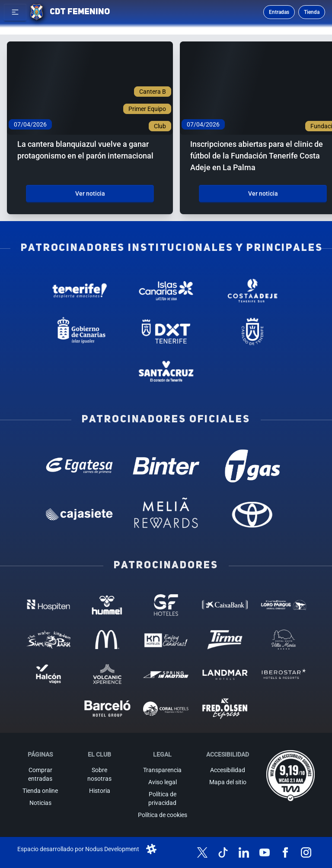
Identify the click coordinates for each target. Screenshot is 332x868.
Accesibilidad (228, 770)
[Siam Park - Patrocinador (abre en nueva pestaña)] (48, 640)
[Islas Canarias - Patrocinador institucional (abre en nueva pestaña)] (166, 291)
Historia (100, 791)
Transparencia (162, 770)
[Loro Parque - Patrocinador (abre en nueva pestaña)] (284, 605)
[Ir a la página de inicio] (37, 12)
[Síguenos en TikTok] (223, 852)
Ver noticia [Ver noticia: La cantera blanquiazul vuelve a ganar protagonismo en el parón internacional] (90, 193)
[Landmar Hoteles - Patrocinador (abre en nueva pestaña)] (225, 674)
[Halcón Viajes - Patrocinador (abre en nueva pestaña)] (48, 674)
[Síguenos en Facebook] (285, 852)
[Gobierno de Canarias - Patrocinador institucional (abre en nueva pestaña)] (80, 331)
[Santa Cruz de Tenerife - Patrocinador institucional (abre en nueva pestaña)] (166, 372)
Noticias (40, 803)
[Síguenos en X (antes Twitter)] (202, 852)
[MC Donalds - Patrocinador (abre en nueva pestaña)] (107, 640)
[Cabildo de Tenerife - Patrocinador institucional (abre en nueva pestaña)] (252, 331)
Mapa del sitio (228, 782)
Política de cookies (163, 815)
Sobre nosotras (99, 774)
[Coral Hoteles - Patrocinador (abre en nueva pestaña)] (166, 709)
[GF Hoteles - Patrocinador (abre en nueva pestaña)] (166, 605)
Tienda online (40, 791)
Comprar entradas (40, 774)
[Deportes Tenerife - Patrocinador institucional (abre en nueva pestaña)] (166, 331)
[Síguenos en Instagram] (306, 852)
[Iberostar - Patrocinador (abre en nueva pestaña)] (284, 674)
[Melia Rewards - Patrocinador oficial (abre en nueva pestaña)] (166, 514)
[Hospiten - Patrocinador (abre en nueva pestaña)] (48, 605)
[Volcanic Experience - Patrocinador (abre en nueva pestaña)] (107, 674)
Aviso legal (163, 782)
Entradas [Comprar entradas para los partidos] (279, 12)
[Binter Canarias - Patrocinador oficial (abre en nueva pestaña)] (166, 466)
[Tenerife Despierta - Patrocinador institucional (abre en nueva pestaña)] (80, 291)
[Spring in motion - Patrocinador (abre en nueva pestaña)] (166, 674)
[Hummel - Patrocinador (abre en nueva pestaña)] (107, 605)
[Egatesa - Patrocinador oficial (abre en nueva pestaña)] (80, 466)
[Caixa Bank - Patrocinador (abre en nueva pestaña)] (225, 605)
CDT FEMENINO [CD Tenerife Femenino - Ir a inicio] (80, 12)
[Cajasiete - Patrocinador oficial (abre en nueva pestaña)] (80, 514)
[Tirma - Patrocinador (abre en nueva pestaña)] (225, 640)
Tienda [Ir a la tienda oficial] (312, 12)
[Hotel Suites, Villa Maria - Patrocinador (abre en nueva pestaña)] (284, 640)
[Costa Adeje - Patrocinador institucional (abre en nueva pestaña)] (252, 291)
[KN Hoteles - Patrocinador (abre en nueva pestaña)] (166, 640)
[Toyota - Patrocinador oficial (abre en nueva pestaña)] (252, 514)
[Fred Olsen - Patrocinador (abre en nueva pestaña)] (225, 709)
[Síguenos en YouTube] (265, 852)
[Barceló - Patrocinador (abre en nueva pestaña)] (107, 709)
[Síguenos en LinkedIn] (244, 852)
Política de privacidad (162, 798)
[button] (15, 12)
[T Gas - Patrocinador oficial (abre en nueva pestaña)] (252, 466)
